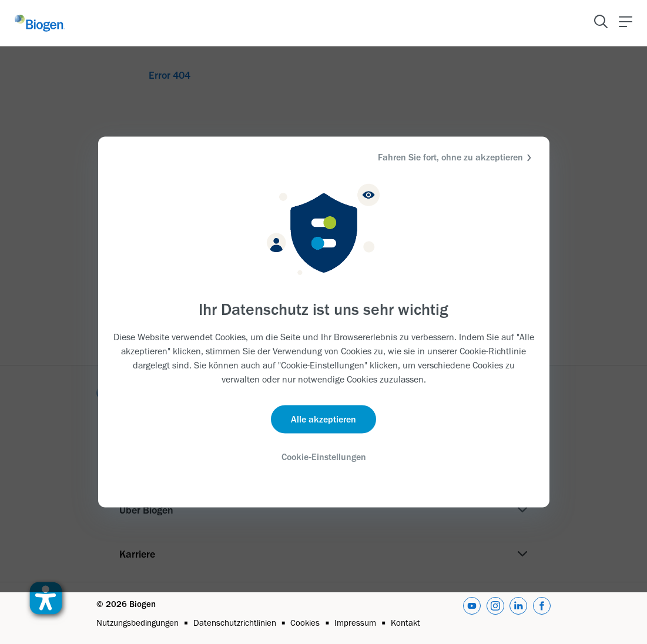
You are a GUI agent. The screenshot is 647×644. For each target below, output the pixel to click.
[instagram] (495, 613)
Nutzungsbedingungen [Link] (138, 623)
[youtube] (472, 613)
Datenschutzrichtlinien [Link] (235, 623)
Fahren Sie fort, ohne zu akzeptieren (456, 158)
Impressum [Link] (355, 623)
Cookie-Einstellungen (324, 456)
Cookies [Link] (305, 623)
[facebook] (542, 613)
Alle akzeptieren (323, 419)
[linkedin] (518, 613)
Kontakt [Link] (405, 623)
